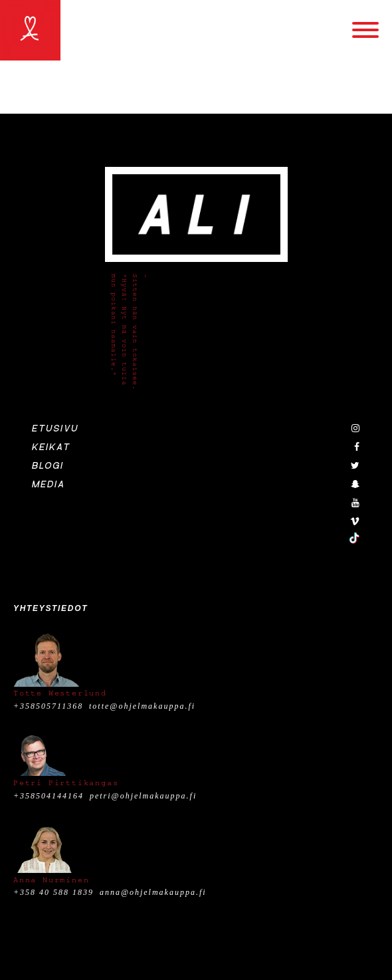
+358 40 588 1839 (53, 892)
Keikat (51, 447)
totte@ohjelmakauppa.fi (142, 706)
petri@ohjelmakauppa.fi (143, 796)
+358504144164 (49, 796)
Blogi (48, 466)
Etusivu (55, 429)
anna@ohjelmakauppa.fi (153, 892)
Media (49, 485)
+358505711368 (48, 706)
